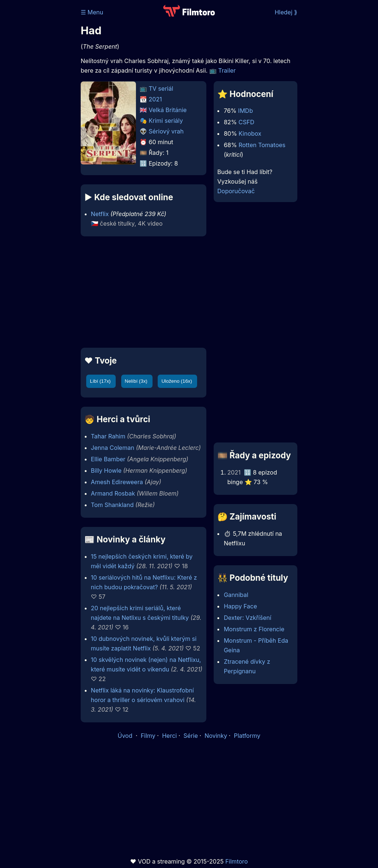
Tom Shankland (112, 505)
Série (191, 736)
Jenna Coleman (113, 448)
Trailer (227, 70)
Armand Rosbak (113, 493)
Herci (169, 736)
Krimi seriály (166, 121)
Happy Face (240, 606)
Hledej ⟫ (286, 12)
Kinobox (250, 133)
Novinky (216, 736)
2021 (155, 99)
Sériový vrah (166, 131)
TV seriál (161, 88)
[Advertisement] (141, 292)
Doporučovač (236, 191)
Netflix (100, 214)
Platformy (247, 736)
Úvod (126, 736)
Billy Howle (106, 471)
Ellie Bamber (108, 459)
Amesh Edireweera (117, 482)
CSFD (246, 122)
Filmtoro (236, 861)
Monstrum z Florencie (254, 629)
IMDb (245, 111)
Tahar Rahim (108, 436)
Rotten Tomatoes (262, 145)
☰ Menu (92, 12)
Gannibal (236, 595)
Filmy (148, 736)
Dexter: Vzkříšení (247, 618)
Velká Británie (168, 110)
